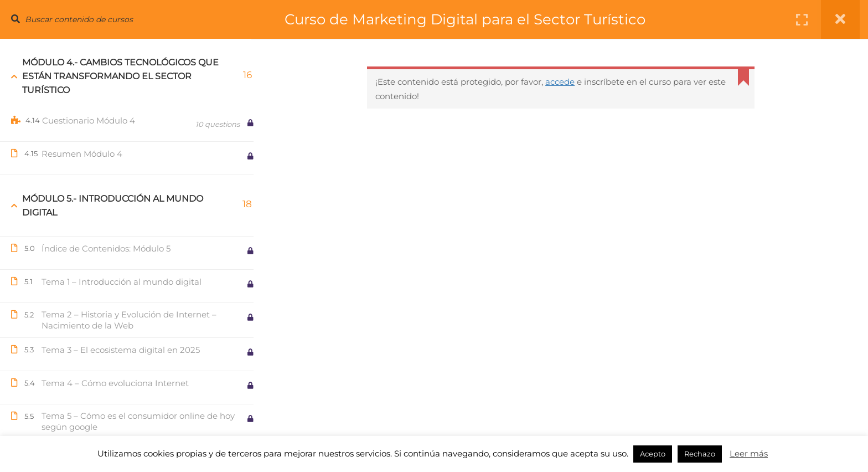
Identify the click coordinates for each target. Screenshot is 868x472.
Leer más (749, 453)
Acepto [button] (653, 454)
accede (565, 82)
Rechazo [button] (700, 454)
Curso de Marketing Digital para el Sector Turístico (477, 19)
